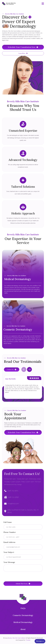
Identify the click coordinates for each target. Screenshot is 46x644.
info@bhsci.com (13, 504)
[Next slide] (29, 369)
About (23, 629)
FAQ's (23, 608)
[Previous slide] (24, 369)
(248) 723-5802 (13, 491)
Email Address (9, 542)
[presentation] (17, 577)
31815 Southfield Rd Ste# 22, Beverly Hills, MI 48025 (23, 511)
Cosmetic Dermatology (23, 615)
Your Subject (9, 552)
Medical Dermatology (23, 622)
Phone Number (10, 532)
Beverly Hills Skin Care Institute (16, 638)
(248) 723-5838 (13, 497)
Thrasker (28, 640)
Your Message (9, 562)
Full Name (8, 522)
